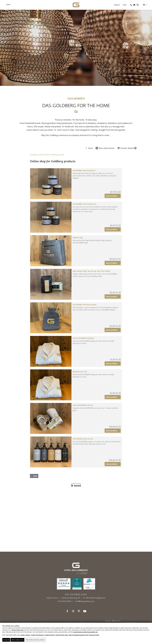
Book (125, 5)
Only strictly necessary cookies (35, 640)
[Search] (138, 5)
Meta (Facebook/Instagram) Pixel (79, 635)
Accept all (6, 640)
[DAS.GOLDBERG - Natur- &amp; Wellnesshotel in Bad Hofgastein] (76, 6)
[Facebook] (67, 611)
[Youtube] (85, 611)
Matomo (28, 635)
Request (117, 5)
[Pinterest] (79, 611)
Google (23, 635)
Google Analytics (50, 635)
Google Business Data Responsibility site (85, 632)
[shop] (76, 338)
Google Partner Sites (62, 635)
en (144, 5)
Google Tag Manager (38, 635)
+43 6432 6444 (64, 601)
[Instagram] (73, 611)
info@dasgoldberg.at (85, 601)
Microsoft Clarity (94, 635)
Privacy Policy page (18, 630)
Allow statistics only (17, 640)
